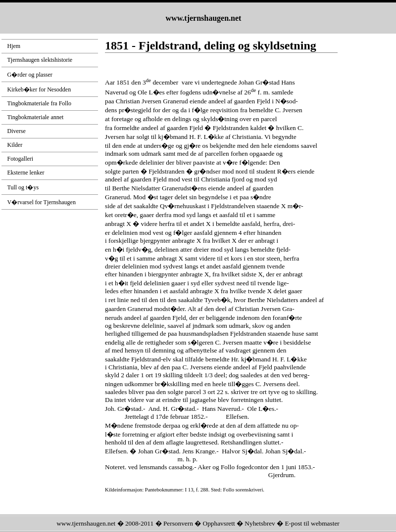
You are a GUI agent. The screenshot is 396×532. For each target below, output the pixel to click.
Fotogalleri (21, 159)
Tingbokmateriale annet (36, 117)
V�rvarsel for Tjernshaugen (42, 202)
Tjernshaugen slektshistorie (40, 60)
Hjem (14, 46)
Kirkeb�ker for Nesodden (39, 89)
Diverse (17, 131)
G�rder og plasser (30, 75)
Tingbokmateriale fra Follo (40, 103)
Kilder (15, 145)
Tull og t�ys (23, 187)
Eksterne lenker (26, 173)
